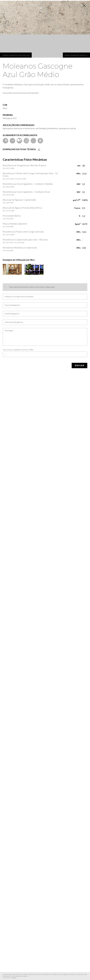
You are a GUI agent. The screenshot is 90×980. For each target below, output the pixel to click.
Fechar (14, 978)
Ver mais (7, 978)
